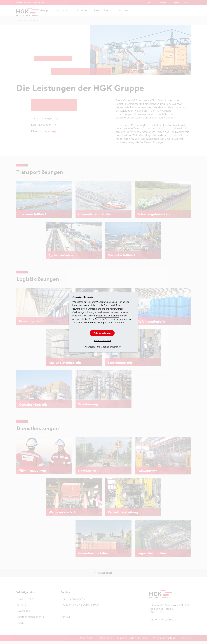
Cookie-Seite (88, 319)
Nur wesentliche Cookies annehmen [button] (102, 347)
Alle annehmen (102, 333)
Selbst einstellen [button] (102, 341)
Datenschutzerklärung (108, 316)
